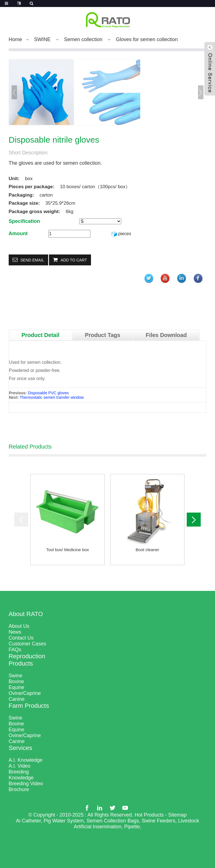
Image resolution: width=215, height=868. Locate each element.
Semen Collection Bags (113, 821)
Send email (32, 260)
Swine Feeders (158, 821)
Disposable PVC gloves (48, 393)
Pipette (132, 827)
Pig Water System (64, 821)
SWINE (42, 39)
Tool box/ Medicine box (68, 550)
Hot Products (149, 815)
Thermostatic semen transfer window (52, 397)
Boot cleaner (148, 550)
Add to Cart (74, 260)
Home (15, 39)
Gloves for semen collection (147, 39)
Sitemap (177, 815)
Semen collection (83, 39)
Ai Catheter (28, 821)
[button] (201, 92)
